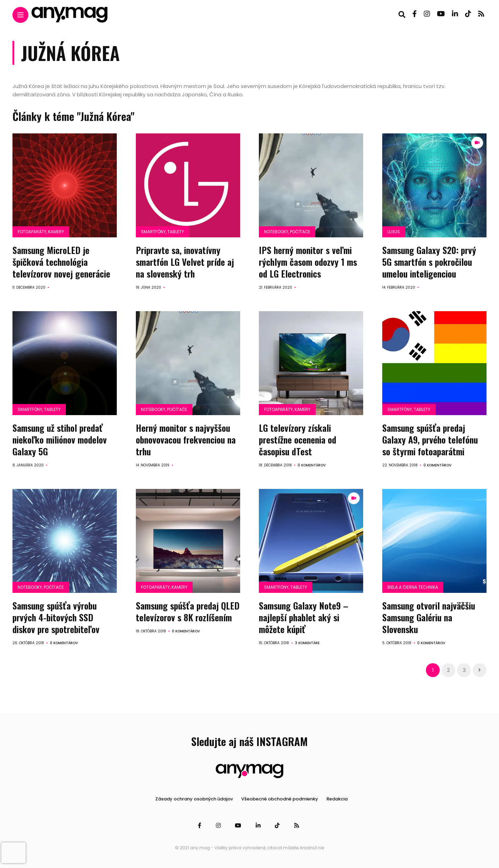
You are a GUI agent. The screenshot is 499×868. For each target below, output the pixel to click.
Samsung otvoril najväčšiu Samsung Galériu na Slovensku (429, 617)
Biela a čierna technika (413, 587)
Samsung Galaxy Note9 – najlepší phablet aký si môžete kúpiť (304, 617)
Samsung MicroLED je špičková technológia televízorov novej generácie (61, 262)
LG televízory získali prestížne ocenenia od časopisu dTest (297, 440)
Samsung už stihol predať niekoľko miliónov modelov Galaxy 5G (60, 440)
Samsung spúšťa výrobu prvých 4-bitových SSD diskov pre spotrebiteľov (56, 617)
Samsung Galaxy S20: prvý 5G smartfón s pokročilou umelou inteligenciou (429, 262)
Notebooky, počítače (287, 232)
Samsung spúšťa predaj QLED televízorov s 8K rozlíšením (188, 611)
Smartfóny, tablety (163, 232)
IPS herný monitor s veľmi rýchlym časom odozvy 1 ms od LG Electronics (308, 262)
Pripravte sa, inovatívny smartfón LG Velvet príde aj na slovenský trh (185, 262)
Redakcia (337, 799)
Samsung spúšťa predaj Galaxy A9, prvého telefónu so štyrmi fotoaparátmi (430, 440)
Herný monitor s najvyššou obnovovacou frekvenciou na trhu (186, 440)
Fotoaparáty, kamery (41, 232)
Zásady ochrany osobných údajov (194, 799)
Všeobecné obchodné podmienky (280, 799)
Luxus (394, 232)
